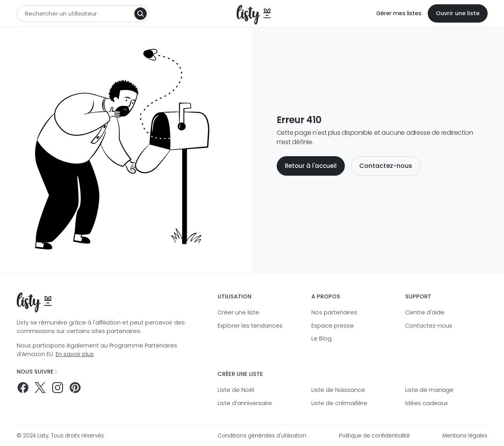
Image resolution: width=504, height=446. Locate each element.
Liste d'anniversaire (245, 403)
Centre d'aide (425, 312)
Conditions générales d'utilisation (262, 436)
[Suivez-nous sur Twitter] (40, 388)
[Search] (140, 14)
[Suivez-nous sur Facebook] (23, 388)
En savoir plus (75, 354)
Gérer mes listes (399, 13)
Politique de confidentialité (374, 436)
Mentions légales (465, 436)
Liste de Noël (236, 390)
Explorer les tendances (250, 326)
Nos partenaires (334, 312)
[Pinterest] (75, 388)
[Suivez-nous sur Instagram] (58, 388)
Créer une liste (238, 312)
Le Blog (321, 338)
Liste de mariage (429, 390)
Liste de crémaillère (339, 403)
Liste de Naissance (338, 390)
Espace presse (333, 326)
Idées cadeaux (427, 403)
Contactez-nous (386, 166)
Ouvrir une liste (458, 13)
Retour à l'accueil (311, 166)
